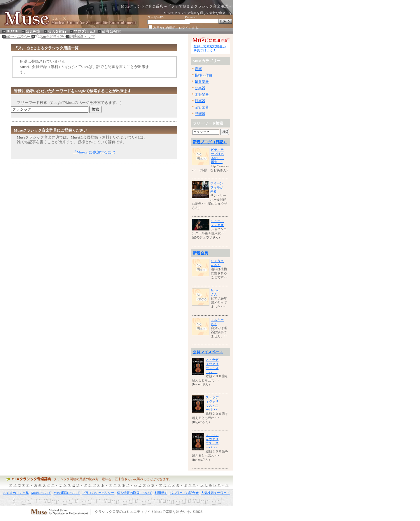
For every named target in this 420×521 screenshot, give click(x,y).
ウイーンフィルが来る (217, 187)
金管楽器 (202, 107)
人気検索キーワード (215, 493)
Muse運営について (67, 493)
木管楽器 (202, 95)
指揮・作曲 (204, 75)
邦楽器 (200, 114)
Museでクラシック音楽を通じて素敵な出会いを (198, 13)
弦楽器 (200, 88)
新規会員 (200, 253)
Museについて (41, 493)
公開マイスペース (208, 352)
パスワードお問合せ (184, 493)
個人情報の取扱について (135, 493)
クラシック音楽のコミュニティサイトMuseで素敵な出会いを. (143, 512)
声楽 (198, 69)
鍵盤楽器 (202, 82)
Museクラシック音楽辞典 (31, 479)
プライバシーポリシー (98, 493)
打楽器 (200, 101)
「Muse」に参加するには (94, 152)
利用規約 (161, 493)
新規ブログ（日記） (210, 142)
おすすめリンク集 (16, 493)
